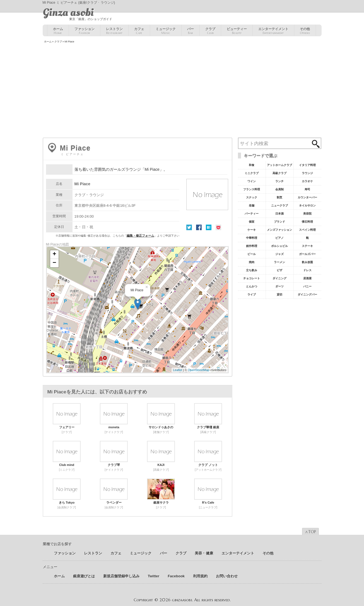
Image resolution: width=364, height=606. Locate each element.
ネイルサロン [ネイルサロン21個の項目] (307, 205)
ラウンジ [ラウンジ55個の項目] (307, 173)
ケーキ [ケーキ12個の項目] (252, 230)
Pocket (218, 227)
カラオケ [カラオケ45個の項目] (307, 181)
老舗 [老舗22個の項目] (252, 205)
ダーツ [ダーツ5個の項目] (279, 286)
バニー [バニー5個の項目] (307, 286)
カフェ (139, 31)
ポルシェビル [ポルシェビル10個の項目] (279, 246)
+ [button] (54, 254)
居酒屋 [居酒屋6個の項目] (307, 278)
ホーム (58, 31)
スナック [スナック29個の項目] (252, 197)
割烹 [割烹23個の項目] (279, 197)
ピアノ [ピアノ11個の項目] (279, 238)
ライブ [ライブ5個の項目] (252, 294)
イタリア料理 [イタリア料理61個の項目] (307, 165)
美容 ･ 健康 (204, 553)
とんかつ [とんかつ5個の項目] (252, 286)
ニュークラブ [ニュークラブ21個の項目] (279, 205)
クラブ (210, 31)
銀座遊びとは (84, 576)
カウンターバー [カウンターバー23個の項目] (307, 197)
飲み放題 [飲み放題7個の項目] (307, 262)
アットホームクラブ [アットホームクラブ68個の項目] (279, 165)
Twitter (189, 227)
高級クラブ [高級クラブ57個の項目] (279, 173)
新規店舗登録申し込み (121, 576)
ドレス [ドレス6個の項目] (307, 270)
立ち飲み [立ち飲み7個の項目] (252, 270)
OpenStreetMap (199, 370)
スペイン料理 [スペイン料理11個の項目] (307, 230)
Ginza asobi (68, 13)
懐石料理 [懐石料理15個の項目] (307, 222)
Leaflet (178, 370)
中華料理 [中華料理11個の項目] (252, 238)
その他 (305, 31)
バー (191, 31)
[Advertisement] (182, 91)
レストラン (114, 31)
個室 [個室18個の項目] (252, 222)
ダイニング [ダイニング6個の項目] (279, 278)
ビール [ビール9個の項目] (252, 254)
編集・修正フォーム (140, 235)
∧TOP (310, 532)
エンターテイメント (273, 31)
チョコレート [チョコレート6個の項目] (252, 278)
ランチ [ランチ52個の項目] (279, 181)
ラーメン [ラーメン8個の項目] (279, 262)
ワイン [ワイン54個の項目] (252, 181)
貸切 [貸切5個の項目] (279, 294)
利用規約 (200, 576)
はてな (209, 227)
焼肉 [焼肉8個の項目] (252, 262)
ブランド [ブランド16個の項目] (279, 222)
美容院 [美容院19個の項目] (307, 214)
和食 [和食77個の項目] (252, 165)
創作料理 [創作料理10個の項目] (252, 246)
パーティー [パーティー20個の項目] (252, 214)
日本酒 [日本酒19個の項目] (279, 214)
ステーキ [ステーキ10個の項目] (307, 246)
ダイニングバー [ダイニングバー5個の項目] (307, 294)
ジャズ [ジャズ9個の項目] (279, 254)
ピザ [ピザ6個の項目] (279, 270)
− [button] (54, 263)
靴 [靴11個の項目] (307, 238)
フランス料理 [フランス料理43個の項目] (252, 189)
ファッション (85, 31)
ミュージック (166, 31)
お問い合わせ (227, 576)
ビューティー (237, 31)
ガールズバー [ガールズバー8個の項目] (307, 254)
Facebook (199, 227)
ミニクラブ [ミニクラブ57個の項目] (252, 173)
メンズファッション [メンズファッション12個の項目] (279, 230)
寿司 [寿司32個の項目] (307, 189)
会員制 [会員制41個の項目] (279, 189)
